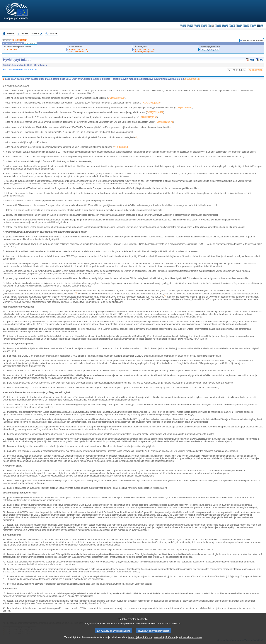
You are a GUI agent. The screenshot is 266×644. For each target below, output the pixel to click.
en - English (206, 26)
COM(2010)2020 (152, 103)
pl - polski (241, 26)
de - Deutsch (195, 26)
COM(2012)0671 (165, 122)
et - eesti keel (199, 26)
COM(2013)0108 (116, 98)
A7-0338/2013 (10, 49)
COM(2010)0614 (183, 108)
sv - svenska (262, 26)
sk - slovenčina (251, 26)
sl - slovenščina (255, 26)
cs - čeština (188, 26)
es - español (185, 26)
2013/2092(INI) (20, 40)
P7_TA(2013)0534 (210, 49)
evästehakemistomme (190, 641)
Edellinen (24, 34)
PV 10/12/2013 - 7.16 (145, 49)
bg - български (181, 26)
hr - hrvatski (216, 26)
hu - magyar (230, 26)
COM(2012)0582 (155, 112)
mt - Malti (234, 26)
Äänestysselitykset (144, 52)
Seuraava (35, 34)
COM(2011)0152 (149, 117)
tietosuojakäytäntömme (140, 641)
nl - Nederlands (237, 26)
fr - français (209, 26)
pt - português (244, 26)
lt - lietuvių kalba (227, 26)
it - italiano (220, 26)
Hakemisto (10, 34)
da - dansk (192, 26)
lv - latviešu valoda (223, 26)
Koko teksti (53, 34)
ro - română (248, 26)
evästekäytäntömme (165, 641)
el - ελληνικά (202, 26)
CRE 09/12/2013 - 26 (79, 52)
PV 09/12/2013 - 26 (78, 49)
